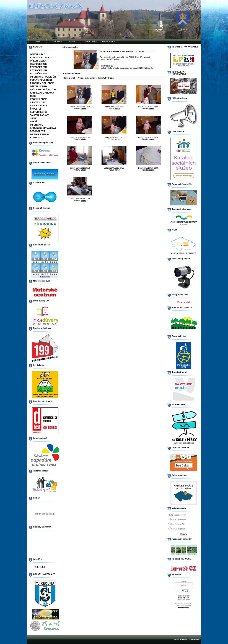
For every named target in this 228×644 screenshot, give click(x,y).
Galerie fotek (69, 78)
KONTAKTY (73, 41)
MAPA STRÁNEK (109, 41)
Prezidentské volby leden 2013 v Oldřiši (96, 78)
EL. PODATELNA (55, 41)
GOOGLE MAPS (91, 41)
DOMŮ (37, 41)
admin (123, 68)
